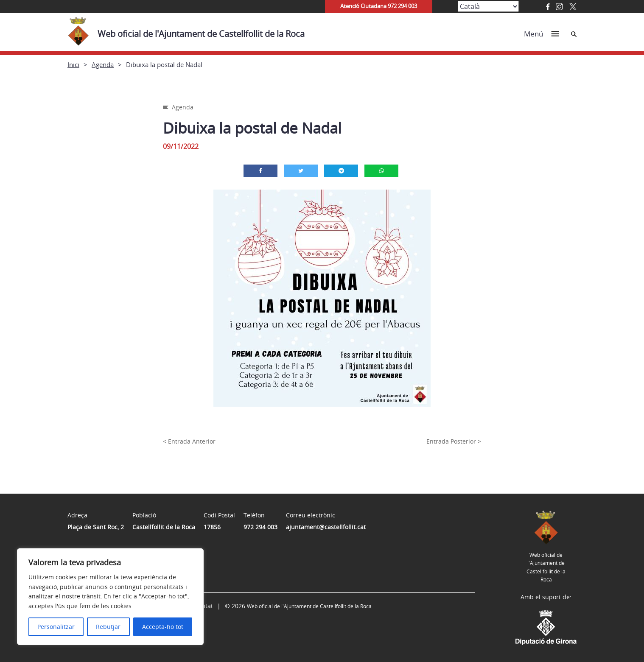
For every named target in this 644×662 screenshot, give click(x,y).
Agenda (103, 64)
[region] (110, 597)
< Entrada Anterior (189, 441)
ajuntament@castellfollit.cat (326, 527)
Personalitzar (56, 627)
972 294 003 (260, 527)
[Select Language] (488, 6)
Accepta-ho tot (163, 627)
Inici (73, 64)
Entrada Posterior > (454, 441)
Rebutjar (108, 627)
